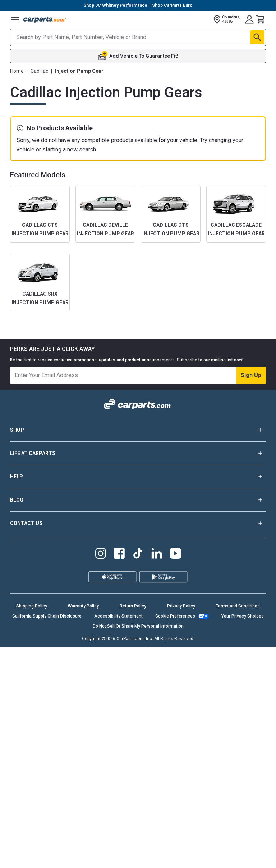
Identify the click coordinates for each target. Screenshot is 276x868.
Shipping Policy (32, 606)
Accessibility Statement (118, 616)
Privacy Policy (181, 606)
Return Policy (133, 606)
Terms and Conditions (238, 606)
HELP (138, 477)
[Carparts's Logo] (45, 19)
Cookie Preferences (175, 616)
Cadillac (39, 71)
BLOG (138, 500)
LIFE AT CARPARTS (138, 453)
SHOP (138, 430)
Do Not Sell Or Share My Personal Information (138, 626)
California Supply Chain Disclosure (47, 616)
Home (17, 71)
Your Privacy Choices (243, 616)
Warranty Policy (83, 606)
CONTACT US (138, 523)
